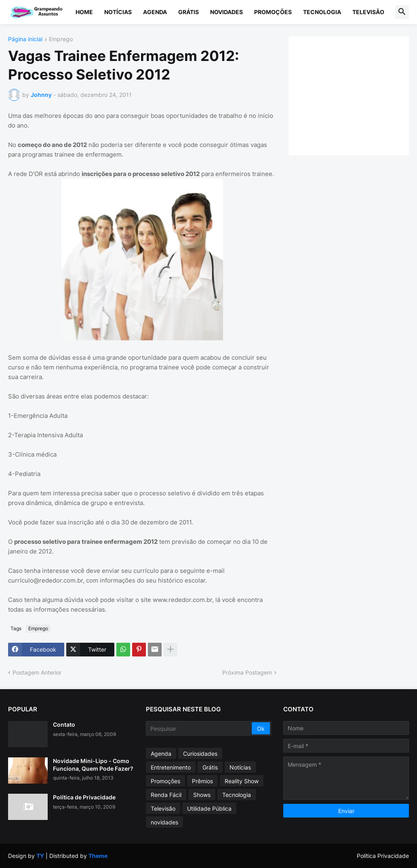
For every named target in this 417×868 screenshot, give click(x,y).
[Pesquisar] (200, 728)
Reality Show (242, 781)
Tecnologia (322, 12)
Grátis (188, 12)
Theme (98, 856)
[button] (402, 12)
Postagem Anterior (37, 672)
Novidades (226, 12)
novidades (164, 822)
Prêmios (202, 781)
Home (84, 12)
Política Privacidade (383, 856)
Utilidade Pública (209, 808)
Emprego (61, 39)
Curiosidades (200, 754)
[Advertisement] (357, 95)
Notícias (118, 12)
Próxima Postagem (247, 672)
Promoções (273, 12)
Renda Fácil (166, 795)
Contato (64, 724)
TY (40, 856)
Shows (202, 795)
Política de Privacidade (84, 797)
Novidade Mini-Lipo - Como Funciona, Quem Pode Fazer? (93, 764)
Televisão (368, 12)
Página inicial (25, 39)
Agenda (155, 12)
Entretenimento (171, 767)
